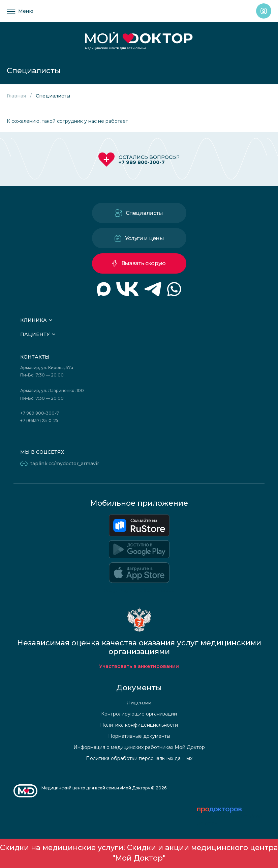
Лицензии (139, 703)
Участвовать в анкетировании (139, 666)
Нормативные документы (139, 736)
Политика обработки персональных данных (139, 758)
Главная (16, 96)
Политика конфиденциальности (139, 725)
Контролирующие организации (139, 714)
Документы (139, 688)
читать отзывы (214, 831)
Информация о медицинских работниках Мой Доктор (139, 747)
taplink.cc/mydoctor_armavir (65, 464)
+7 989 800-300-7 (142, 162)
